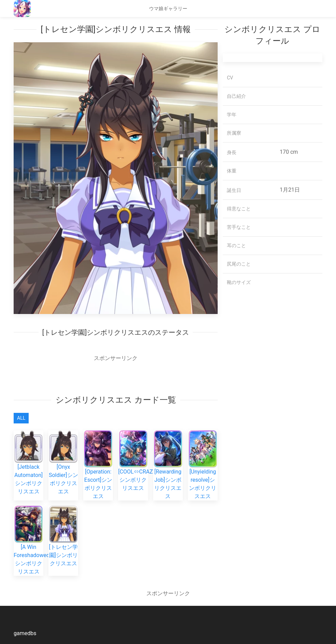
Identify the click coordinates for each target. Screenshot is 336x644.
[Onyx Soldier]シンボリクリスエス (63, 469)
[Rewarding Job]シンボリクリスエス (168, 472)
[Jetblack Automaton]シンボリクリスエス (28, 469)
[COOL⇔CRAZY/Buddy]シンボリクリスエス (146, 468)
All (21, 418)
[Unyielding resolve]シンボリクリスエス (203, 472)
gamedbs (25, 633)
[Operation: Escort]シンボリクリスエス (98, 472)
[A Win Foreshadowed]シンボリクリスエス (32, 548)
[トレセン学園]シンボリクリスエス (63, 544)
